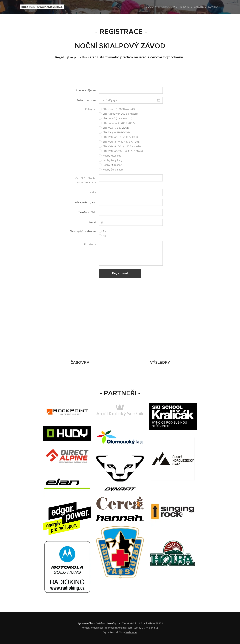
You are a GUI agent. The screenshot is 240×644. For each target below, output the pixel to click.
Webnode (131, 632)
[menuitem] (155, 7)
